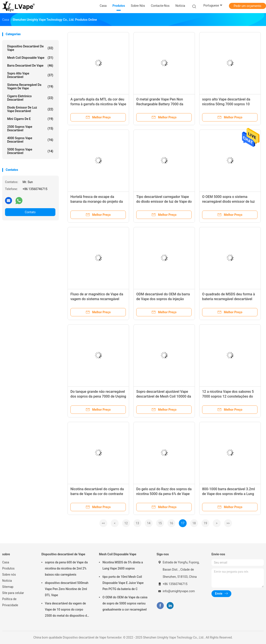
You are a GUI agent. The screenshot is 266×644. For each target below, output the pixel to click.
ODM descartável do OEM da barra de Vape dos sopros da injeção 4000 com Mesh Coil (163, 299)
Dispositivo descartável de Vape (30, 48)
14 (149, 523)
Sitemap (8, 587)
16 (171, 523)
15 (160, 523)
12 (126, 523)
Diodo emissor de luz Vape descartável (30, 109)
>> (228, 523)
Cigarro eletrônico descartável (30, 98)
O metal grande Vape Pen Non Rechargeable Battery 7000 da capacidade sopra (160, 104)
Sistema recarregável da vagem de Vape (30, 87)
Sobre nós (9, 575)
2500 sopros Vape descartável (30, 128)
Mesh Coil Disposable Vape (30, 58)
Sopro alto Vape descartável (30, 75)
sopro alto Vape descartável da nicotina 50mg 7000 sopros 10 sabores (226, 104)
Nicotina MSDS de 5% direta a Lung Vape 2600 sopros (123, 565)
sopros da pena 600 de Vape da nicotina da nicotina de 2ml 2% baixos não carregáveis (66, 568)
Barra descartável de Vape (30, 66)
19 (205, 523)
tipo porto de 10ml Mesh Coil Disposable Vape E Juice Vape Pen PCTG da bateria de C (123, 583)
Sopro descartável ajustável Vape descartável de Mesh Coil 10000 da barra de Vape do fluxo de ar (164, 396)
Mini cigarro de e (30, 119)
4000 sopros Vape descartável (30, 140)
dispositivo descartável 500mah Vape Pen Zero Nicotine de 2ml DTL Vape (67, 589)
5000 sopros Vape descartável (30, 151)
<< (103, 523)
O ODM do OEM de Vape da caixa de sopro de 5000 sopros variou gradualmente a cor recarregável (125, 603)
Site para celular (13, 593)
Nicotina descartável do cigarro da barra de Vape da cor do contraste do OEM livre (97, 494)
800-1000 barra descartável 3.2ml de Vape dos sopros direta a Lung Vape (228, 494)
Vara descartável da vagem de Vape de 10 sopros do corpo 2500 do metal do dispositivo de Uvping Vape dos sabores (67, 610)
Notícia (7, 581)
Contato (30, 212)
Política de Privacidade (10, 602)
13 (137, 523)
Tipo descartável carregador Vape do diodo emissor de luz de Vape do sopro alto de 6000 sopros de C (164, 202)
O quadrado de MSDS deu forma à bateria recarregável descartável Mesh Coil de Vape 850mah (228, 299)
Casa (6, 562)
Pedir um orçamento (248, 6)
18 (194, 523)
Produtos (8, 568)
